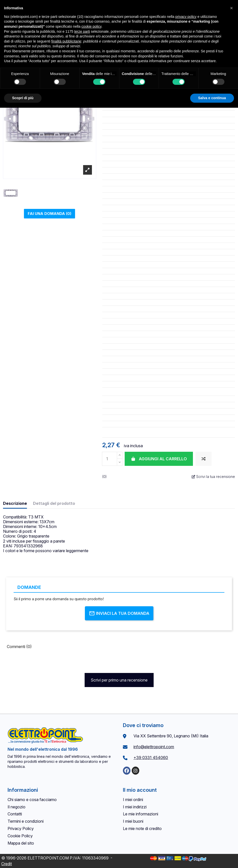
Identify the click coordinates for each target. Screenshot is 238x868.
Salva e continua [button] (212, 98)
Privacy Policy (21, 828)
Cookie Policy (20, 836)
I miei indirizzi (135, 807)
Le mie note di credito (142, 828)
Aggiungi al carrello (159, 459)
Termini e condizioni (26, 821)
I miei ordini (133, 800)
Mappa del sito (21, 843)
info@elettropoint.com (154, 747)
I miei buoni (133, 821)
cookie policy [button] (91, 26)
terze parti (82, 31)
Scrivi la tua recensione (213, 477)
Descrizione (15, 503)
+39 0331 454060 (151, 758)
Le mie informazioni (141, 814)
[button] (231, 8)
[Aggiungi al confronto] (203, 459)
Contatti (15, 814)
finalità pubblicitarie (66, 41)
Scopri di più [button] (23, 98)
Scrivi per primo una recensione (119, 680)
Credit (7, 864)
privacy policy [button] (186, 17)
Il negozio (16, 807)
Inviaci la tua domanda (119, 613)
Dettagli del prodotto (54, 503)
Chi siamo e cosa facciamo (32, 800)
